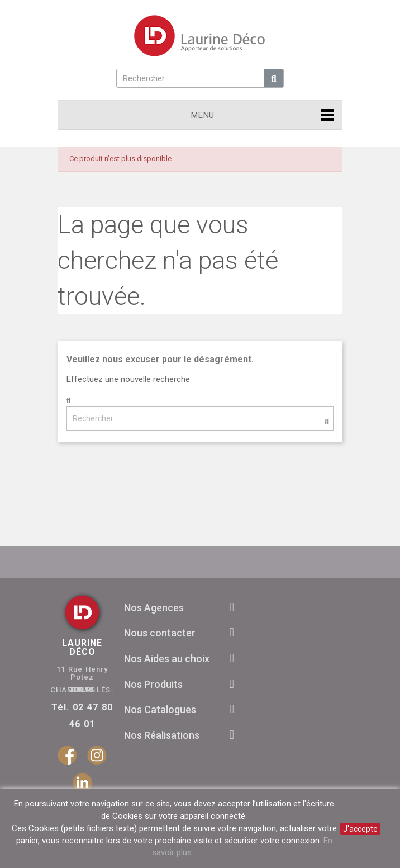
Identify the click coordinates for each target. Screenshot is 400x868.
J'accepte (360, 829)
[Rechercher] (200, 418)
